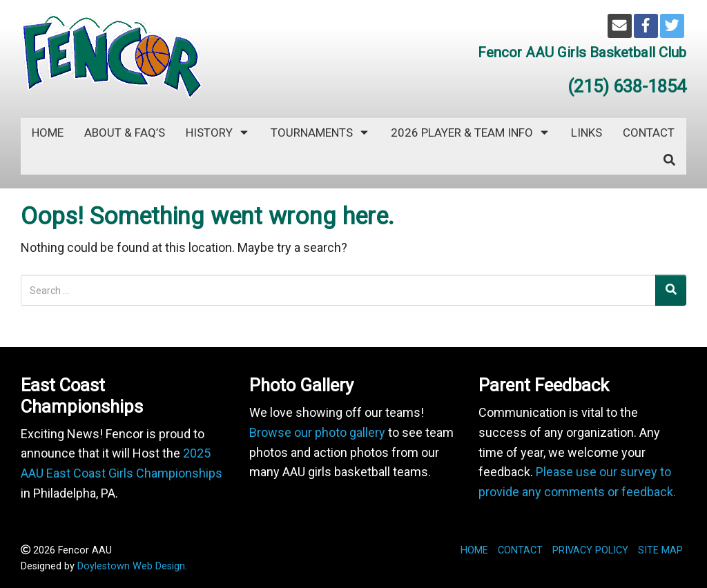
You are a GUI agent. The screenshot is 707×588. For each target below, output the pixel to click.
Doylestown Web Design (131, 566)
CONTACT (649, 133)
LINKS (587, 133)
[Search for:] (338, 290)
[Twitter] (672, 26)
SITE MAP (660, 550)
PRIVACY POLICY (590, 550)
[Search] (671, 290)
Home (48, 133)
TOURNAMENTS (320, 133)
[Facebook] (646, 26)
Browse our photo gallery (317, 432)
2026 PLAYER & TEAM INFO (471, 133)
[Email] (620, 26)
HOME (474, 550)
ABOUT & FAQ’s (125, 133)
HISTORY (218, 133)
